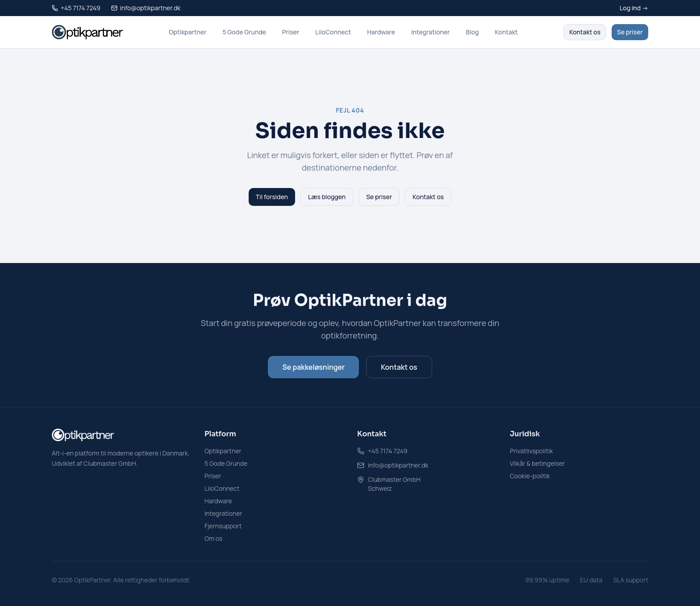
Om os (213, 538)
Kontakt (506, 32)
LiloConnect (333, 32)
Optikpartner (187, 32)
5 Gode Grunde (244, 32)
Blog (473, 32)
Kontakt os (585, 32)
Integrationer (430, 32)
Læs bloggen (327, 197)
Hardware (381, 32)
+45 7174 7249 (388, 451)
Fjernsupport (223, 526)
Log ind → (634, 8)
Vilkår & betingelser (537, 463)
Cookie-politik (530, 476)
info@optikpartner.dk (398, 465)
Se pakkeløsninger (313, 367)
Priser (291, 32)
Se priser (630, 32)
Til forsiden (272, 197)
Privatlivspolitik (531, 451)
